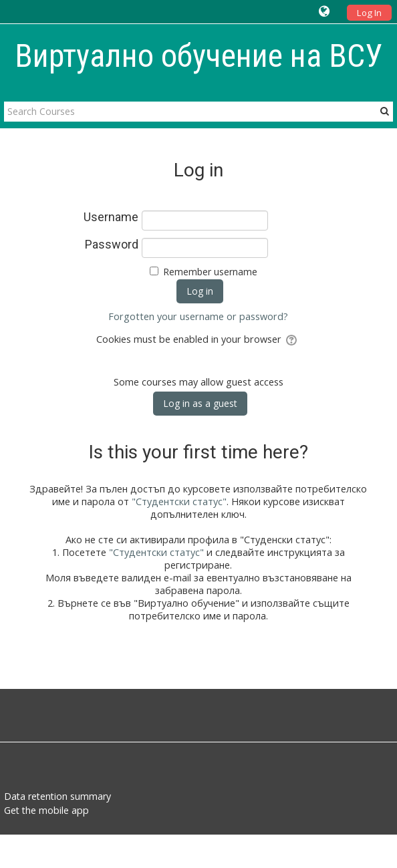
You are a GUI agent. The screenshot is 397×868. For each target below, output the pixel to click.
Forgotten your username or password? (198, 316)
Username (111, 217)
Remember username (210, 272)
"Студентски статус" (179, 501)
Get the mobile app (46, 810)
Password (112, 245)
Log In (369, 13)
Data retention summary (57, 796)
